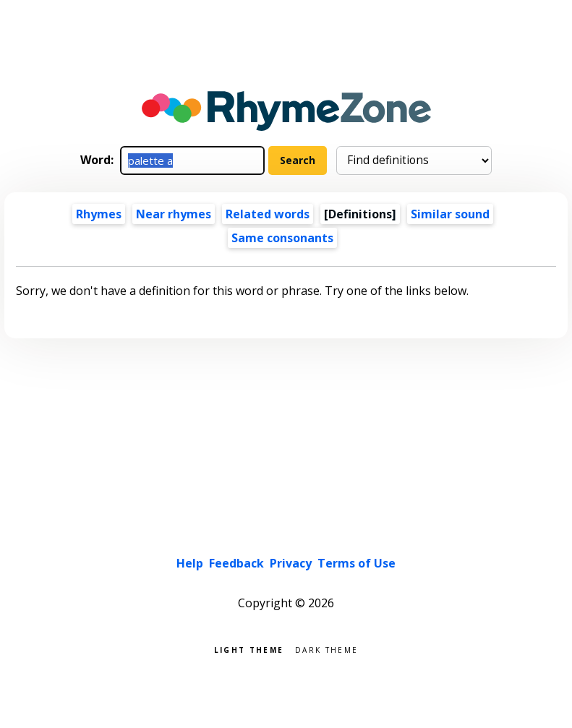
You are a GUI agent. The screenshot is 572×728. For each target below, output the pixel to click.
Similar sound (450, 214)
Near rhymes (174, 214)
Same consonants (282, 238)
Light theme (249, 649)
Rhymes (99, 214)
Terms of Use (357, 563)
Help (190, 563)
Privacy (291, 563)
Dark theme (326, 649)
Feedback (236, 563)
